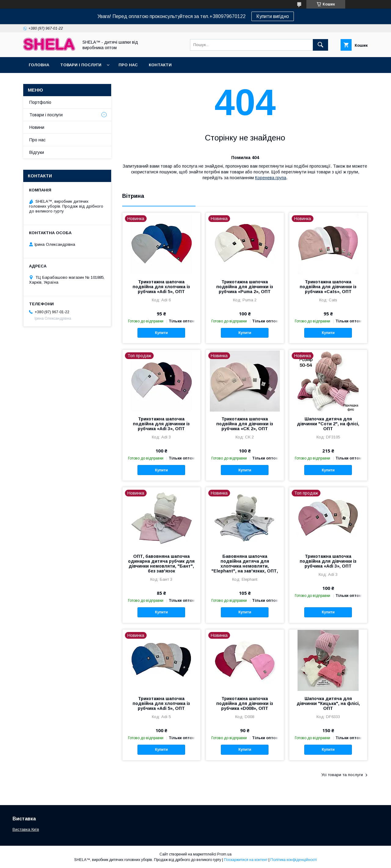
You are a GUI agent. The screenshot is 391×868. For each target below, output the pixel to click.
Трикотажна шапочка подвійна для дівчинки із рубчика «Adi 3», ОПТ (161, 424)
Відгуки (37, 152)
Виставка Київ (26, 829)
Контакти (160, 65)
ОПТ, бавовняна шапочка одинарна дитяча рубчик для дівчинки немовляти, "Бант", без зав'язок (161, 564)
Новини (37, 127)
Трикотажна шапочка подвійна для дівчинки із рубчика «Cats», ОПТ (328, 287)
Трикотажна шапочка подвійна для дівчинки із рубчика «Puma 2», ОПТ (245, 287)
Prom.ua (224, 854)
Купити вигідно (273, 16)
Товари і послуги (81, 65)
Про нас (128, 65)
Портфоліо (40, 102)
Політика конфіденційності (294, 860)
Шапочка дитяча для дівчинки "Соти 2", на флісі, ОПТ (328, 424)
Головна (39, 65)
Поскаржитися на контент (246, 860)
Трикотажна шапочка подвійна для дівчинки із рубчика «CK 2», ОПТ (245, 424)
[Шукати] (320, 45)
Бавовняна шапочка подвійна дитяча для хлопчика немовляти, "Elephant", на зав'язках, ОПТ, (245, 564)
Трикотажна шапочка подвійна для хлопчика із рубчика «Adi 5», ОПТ (161, 287)
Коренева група (271, 178)
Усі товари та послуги (342, 775)
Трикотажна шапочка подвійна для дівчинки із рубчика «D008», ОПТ (245, 703)
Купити (161, 333)
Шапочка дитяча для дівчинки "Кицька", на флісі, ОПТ (328, 703)
